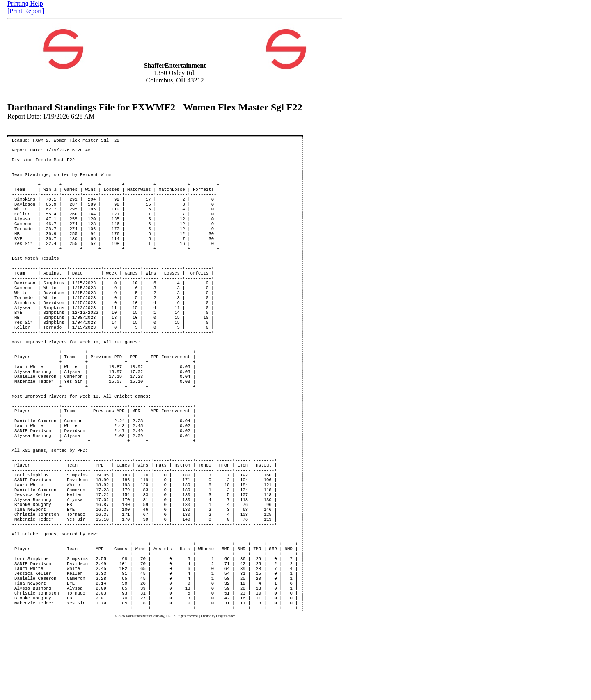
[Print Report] (26, 11)
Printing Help (25, 3)
